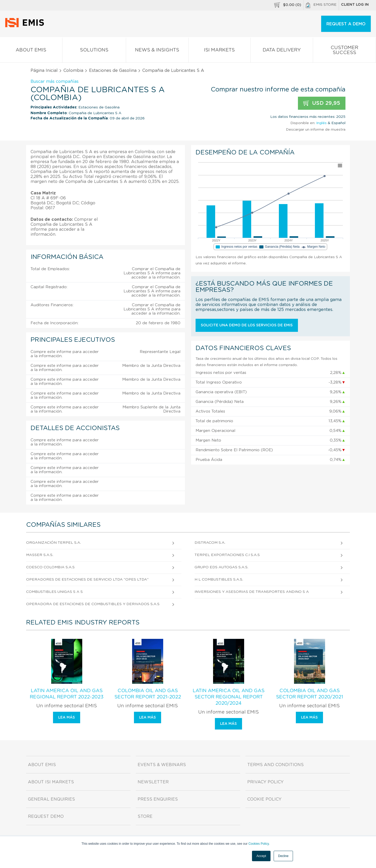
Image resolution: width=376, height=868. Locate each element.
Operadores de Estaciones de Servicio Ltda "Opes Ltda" (87, 580)
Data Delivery (282, 51)
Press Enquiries (158, 799)
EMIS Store (321, 5)
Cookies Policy (258, 844)
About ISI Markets (51, 782)
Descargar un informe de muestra (316, 130)
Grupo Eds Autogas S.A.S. (221, 567)
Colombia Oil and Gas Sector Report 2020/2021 (310, 694)
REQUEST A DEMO (346, 24)
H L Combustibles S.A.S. (219, 580)
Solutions (94, 51)
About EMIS (31, 51)
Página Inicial (44, 71)
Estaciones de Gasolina (113, 71)
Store (145, 817)
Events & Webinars (162, 765)
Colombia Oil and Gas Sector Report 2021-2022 (148, 694)
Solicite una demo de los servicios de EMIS (247, 325)
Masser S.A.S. (40, 555)
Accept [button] (261, 856)
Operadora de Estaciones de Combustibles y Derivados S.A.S (93, 604)
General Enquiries (51, 799)
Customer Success (345, 51)
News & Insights (157, 51)
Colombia (73, 71)
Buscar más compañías (55, 82)
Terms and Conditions (275, 765)
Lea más (67, 717)
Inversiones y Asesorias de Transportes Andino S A (252, 592)
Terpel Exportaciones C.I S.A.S (227, 555)
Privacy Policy (265, 782)
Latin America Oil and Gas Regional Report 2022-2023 (67, 694)
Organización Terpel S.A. (54, 543)
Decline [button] (283, 856)
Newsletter (153, 782)
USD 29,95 (322, 103)
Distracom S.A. (210, 543)
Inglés (321, 123)
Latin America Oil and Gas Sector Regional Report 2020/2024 (229, 697)
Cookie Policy (264, 799)
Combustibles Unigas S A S (54, 592)
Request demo (46, 817)
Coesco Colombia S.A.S (50, 567)
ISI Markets (220, 51)
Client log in (355, 5)
